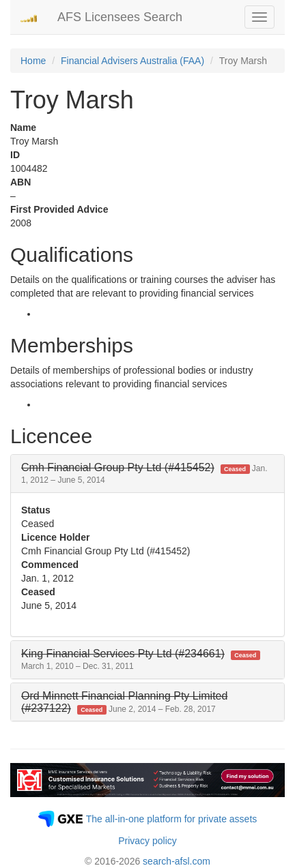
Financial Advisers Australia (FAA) (132, 61)
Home (33, 61)
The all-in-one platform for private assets (172, 819)
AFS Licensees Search (120, 17)
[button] (144, 474)
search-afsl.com (177, 861)
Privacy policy (147, 841)
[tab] (147, 474)
